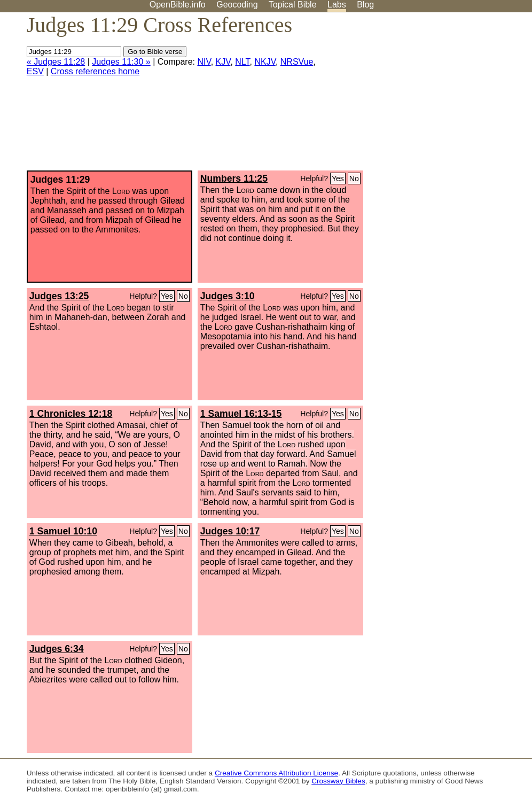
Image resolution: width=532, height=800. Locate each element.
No (354, 178)
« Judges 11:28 (56, 62)
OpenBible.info (178, 5)
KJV (223, 62)
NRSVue (297, 62)
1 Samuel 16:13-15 (241, 414)
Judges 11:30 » (121, 62)
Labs (337, 5)
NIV (204, 62)
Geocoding (237, 5)
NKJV (265, 62)
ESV (35, 71)
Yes (338, 178)
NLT (242, 62)
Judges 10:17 (230, 531)
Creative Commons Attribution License (276, 773)
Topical (293, 5)
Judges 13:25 (59, 296)
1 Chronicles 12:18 (71, 414)
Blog (365, 5)
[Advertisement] (424, 96)
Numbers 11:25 (234, 178)
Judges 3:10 (228, 296)
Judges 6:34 (57, 649)
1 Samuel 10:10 (63, 531)
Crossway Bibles (338, 781)
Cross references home (95, 71)
